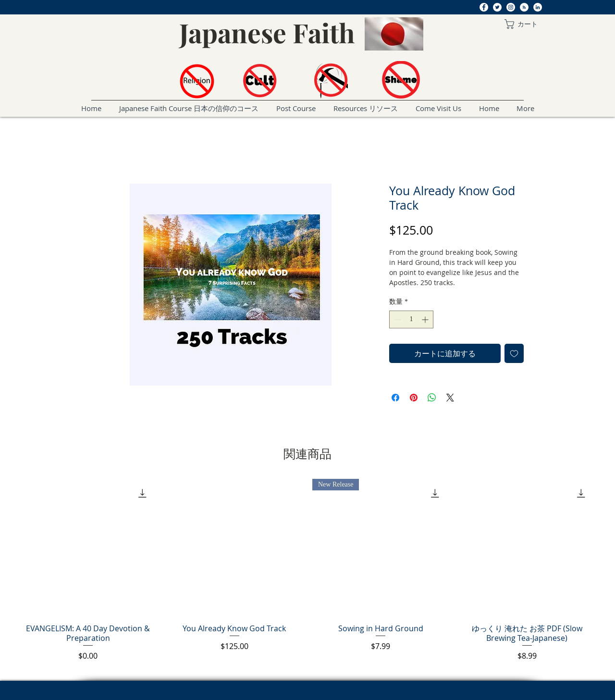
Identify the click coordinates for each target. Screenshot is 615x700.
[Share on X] (450, 398)
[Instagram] (511, 7)
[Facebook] (484, 7)
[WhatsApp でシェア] (432, 398)
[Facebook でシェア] (395, 398)
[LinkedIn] (538, 7)
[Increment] (426, 319)
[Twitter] (497, 7)
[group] (307, 570)
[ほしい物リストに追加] (514, 353)
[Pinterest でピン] (414, 398)
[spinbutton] (411, 319)
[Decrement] (397, 319)
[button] (522, 24)
